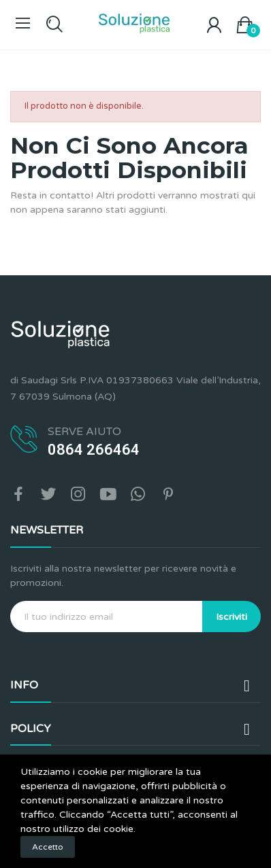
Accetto (48, 847)
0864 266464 (94, 450)
